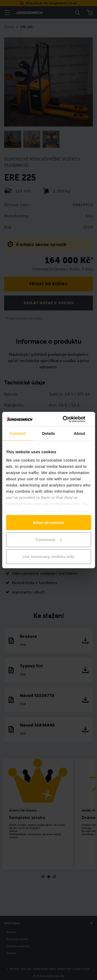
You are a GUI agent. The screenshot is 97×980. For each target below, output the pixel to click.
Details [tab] (49, 433)
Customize (49, 539)
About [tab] (79, 433)
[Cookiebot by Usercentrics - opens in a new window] (69, 419)
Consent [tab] (17, 433)
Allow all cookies (48, 522)
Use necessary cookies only (48, 556)
